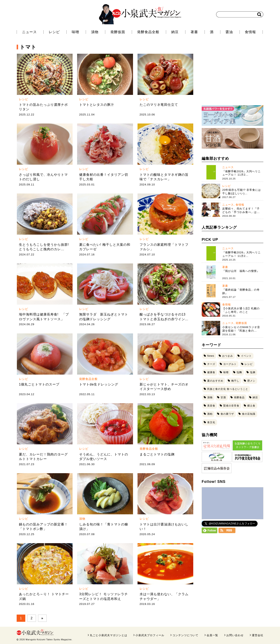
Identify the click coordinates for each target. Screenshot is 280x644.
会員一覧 (212, 635)
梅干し (235, 381)
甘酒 (223, 397)
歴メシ (251, 381)
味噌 (75, 32)
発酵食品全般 (148, 32)
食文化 (211, 422)
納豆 (175, 32)
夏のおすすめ (215, 381)
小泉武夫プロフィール (150, 635)
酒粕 (210, 414)
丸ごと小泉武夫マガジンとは (109, 635)
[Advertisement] (233, 75)
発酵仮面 (118, 32)
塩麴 (239, 372)
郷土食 (251, 406)
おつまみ (228, 356)
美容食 (211, 406)
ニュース (29, 32)
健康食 (211, 372)
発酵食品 (239, 397)
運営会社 (258, 635)
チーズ (211, 364)
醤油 (229, 32)
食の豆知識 (249, 414)
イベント (246, 356)
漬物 (95, 32)
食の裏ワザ (227, 414)
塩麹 (253, 372)
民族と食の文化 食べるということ (228, 389)
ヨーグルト (230, 364)
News (211, 356)
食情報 (250, 32)
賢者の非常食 (231, 406)
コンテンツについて (185, 635)
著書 (194, 32)
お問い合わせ (235, 635)
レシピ (54, 32)
